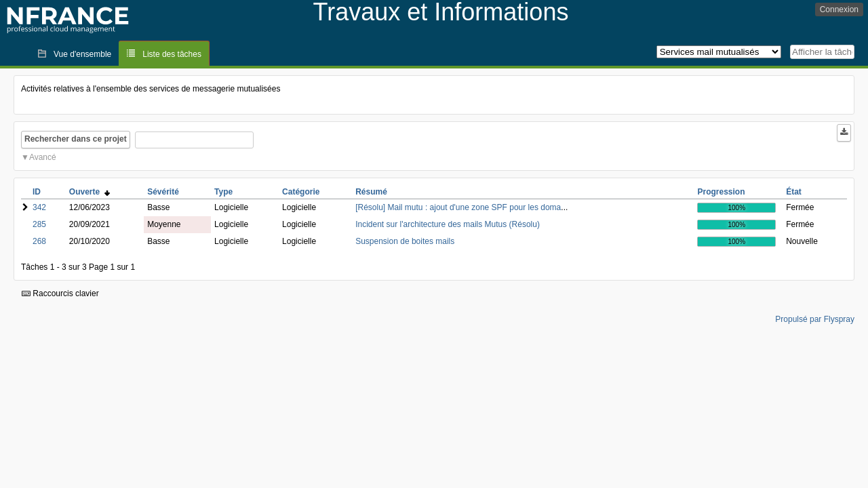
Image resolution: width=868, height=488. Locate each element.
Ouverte (90, 192)
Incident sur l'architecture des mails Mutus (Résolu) (448, 224)
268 (39, 241)
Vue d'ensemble (82, 54)
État (794, 192)
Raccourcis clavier (60, 293)
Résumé (371, 192)
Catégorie (301, 192)
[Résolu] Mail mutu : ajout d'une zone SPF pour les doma (458, 207)
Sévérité (163, 192)
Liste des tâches (172, 54)
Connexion (839, 9)
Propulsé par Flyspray (815, 319)
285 (39, 224)
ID (37, 192)
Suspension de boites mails (405, 241)
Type (223, 192)
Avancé (43, 157)
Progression (721, 192)
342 (39, 207)
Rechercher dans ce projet (76, 139)
